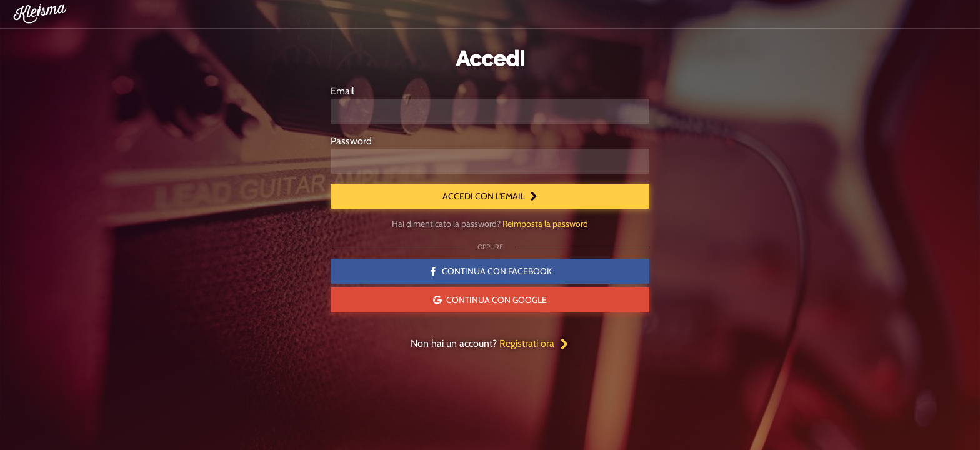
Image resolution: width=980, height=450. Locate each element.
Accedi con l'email (490, 196)
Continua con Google (490, 300)
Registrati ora (534, 343)
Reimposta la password (545, 224)
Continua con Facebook (490, 271)
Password (351, 141)
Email (342, 91)
